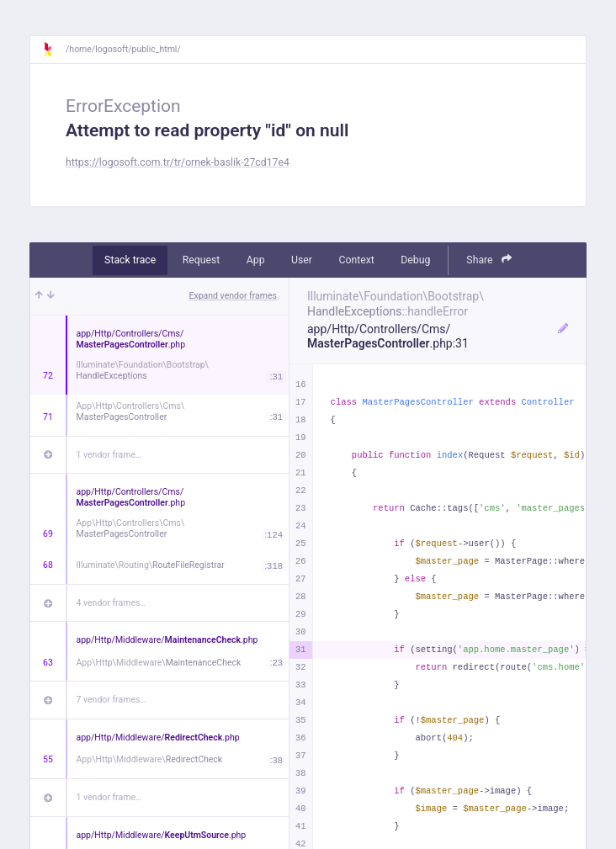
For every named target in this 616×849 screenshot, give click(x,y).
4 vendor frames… (112, 603)
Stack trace (130, 260)
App (256, 260)
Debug (415, 260)
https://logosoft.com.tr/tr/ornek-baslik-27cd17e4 (178, 162)
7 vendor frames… (112, 700)
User (302, 260)
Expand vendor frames (233, 296)
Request (202, 260)
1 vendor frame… (109, 455)
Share (489, 260)
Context (356, 260)
